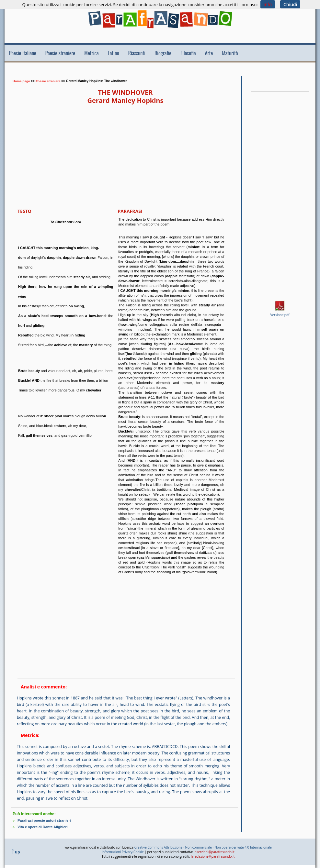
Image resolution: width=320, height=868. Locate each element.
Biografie (163, 53)
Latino (114, 53)
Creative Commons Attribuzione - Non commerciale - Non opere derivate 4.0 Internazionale (203, 847)
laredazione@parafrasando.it (213, 856)
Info (268, 4)
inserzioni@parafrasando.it (214, 852)
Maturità (230, 53)
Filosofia (188, 53)
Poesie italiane (23, 53)
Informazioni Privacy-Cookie (123, 852)
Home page (21, 81)
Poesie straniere (60, 53)
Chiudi (290, 4)
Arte (209, 53)
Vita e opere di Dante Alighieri (43, 827)
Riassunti (137, 53)
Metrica (91, 53)
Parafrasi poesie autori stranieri (44, 820)
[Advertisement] (129, 72)
